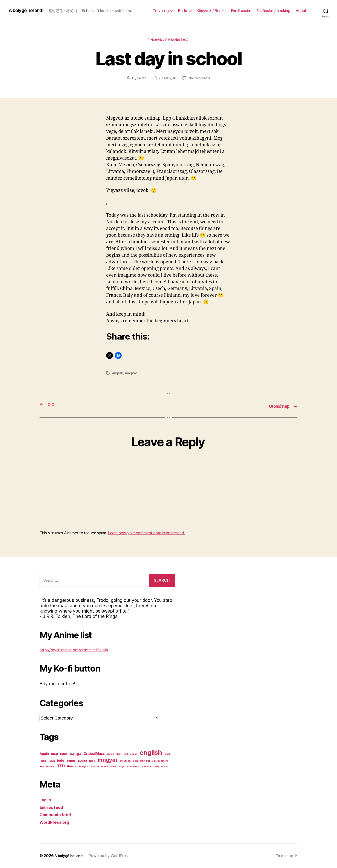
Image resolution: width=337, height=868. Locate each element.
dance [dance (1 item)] (111, 754)
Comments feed (57, 815)
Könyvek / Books (211, 11)
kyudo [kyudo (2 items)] (83, 761)
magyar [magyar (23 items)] (107, 760)
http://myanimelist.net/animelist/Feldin (79, 650)
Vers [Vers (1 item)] (114, 767)
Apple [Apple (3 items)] (44, 754)
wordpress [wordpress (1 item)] (133, 767)
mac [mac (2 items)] (92, 761)
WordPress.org (56, 822)
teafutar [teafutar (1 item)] (50, 767)
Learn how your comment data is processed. (146, 533)
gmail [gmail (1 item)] (167, 754)
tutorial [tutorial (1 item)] (95, 767)
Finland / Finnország (168, 41)
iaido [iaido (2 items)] (43, 761)
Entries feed (53, 807)
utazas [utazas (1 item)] (105, 767)
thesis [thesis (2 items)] (71, 766)
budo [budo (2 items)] (64, 754)
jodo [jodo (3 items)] (61, 761)
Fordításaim (241, 11)
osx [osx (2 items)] (135, 761)
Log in (46, 800)
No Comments (200, 79)
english (118, 374)
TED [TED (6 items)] (61, 766)
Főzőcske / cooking (273, 11)
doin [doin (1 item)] (119, 754)
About (301, 11)
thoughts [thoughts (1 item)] (84, 767)
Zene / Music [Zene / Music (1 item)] (160, 767)
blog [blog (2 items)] (54, 754)
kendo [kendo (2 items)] (71, 761)
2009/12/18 (167, 79)
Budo (183, 11)
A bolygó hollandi (28, 11)
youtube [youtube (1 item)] (146, 767)
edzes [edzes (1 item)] (134, 754)
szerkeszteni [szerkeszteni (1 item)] (160, 761)
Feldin (141, 79)
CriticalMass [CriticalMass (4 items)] (94, 754)
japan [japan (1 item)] (52, 761)
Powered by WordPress (112, 856)
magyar (131, 374)
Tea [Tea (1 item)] (42, 767)
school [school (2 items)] (145, 761)
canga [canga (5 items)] (76, 754)
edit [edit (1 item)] (126, 754)
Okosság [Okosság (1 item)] (125, 761)
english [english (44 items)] (151, 753)
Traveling (161, 11)
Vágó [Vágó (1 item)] (122, 767)
